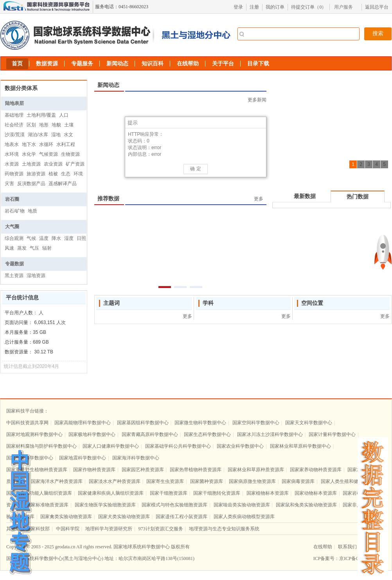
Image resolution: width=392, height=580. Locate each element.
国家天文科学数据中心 (309, 423)
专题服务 (82, 63)
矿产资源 (75, 164)
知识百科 (153, 63)
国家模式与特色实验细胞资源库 (174, 505)
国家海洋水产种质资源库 (57, 481)
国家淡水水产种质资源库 (115, 481)
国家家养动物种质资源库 (316, 470)
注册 (254, 7)
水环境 (12, 154)
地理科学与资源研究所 (109, 529)
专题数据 (14, 264)
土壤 (69, 125)
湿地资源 (36, 276)
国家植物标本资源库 (268, 493)
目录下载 (258, 63)
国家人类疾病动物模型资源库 (244, 517)
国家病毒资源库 (298, 481)
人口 (64, 115)
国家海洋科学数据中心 (136, 458)
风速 (9, 248)
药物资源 (14, 174)
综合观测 (14, 238)
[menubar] (346, 7)
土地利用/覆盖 (41, 115)
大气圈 (12, 227)
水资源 (12, 164)
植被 (53, 174)
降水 (56, 238)
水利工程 (66, 144)
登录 (238, 7)
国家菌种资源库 (207, 481)
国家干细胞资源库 (169, 493)
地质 (32, 211)
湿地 (56, 135)
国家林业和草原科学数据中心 (300, 446)
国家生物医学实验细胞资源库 (105, 505)
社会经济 (14, 125)
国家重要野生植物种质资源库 (37, 470)
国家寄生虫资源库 (165, 481)
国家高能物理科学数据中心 (83, 423)
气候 (31, 238)
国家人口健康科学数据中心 (111, 446)
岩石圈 (12, 199)
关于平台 (223, 63)
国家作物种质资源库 (94, 470)
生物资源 (70, 154)
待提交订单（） (309, 7)
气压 (34, 248)
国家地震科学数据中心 (83, 458)
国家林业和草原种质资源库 (256, 470)
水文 (68, 135)
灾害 (9, 184)
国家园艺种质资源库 (143, 470)
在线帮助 (188, 63)
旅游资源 (36, 174)
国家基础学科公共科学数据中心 (178, 446)
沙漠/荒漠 (15, 135)
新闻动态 (117, 63)
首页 (17, 63)
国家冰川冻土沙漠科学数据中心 (270, 434)
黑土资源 (14, 276)
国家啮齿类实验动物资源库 (242, 505)
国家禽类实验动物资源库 (66, 517)
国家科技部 (38, 529)
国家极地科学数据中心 (92, 434)
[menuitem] (346, 7)
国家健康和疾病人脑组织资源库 (111, 493)
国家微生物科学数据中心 (200, 423)
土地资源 (31, 164)
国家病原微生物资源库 (252, 481)
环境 (78, 174)
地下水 (29, 144)
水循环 (46, 144)
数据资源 (47, 63)
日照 (81, 238)
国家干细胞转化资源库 (217, 493)
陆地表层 (14, 103)
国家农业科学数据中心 (240, 446)
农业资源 (53, 164)
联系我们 (347, 547)
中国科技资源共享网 (27, 423)
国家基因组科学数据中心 (143, 423)
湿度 (69, 238)
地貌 (56, 125)
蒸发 (22, 248)
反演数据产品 (31, 184)
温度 (44, 238)
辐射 (47, 248)
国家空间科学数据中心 (256, 423)
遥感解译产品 (63, 184)
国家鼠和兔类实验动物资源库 (306, 505)
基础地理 (14, 115)
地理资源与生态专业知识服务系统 (224, 529)
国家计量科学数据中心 (332, 434)
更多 (259, 199)
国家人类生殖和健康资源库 (349, 481)
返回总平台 (377, 7)
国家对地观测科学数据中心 (34, 434)
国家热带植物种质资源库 (196, 470)
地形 (44, 125)
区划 (31, 125)
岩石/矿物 (15, 211)
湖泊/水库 (38, 135)
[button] (261, 122)
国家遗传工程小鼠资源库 (182, 517)
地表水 (12, 144)
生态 (66, 174)
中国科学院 (68, 529)
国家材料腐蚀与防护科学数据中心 (41, 446)
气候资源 (49, 154)
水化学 (29, 154)
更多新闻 (257, 100)
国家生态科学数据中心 (207, 434)
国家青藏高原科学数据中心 (150, 434)
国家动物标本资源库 (316, 493)
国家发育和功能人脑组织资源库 (39, 493)
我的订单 (275, 7)
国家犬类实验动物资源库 (124, 517)
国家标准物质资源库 (47, 505)
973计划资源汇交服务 (161, 529)
